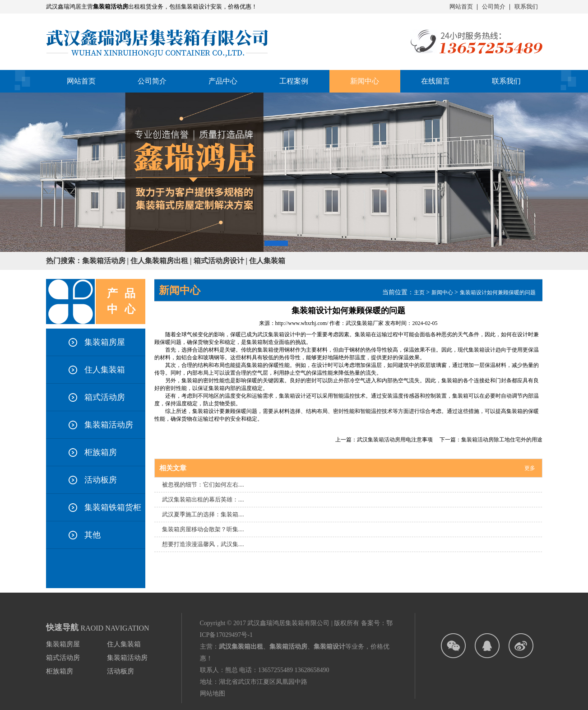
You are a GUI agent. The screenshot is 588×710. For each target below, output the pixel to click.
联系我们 (526, 7)
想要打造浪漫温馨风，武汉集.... (203, 544)
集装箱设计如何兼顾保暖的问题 (498, 292)
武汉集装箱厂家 (365, 323)
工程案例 (294, 81)
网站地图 (213, 694)
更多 (530, 468)
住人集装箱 (105, 370)
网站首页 (461, 7)
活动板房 (101, 480)
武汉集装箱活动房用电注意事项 (395, 440)
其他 (93, 535)
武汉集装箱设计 (276, 334)
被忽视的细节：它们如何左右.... (203, 485)
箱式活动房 (105, 397)
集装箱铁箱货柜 (113, 507)
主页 (419, 292)
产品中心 (223, 81)
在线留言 (435, 81)
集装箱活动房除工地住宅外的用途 (502, 440)
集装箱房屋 (105, 342)
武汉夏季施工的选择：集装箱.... (203, 514)
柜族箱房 (101, 452)
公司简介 (494, 7)
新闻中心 (442, 292)
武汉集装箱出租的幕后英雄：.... (203, 499)
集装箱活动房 (109, 425)
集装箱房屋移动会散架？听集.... (203, 529)
